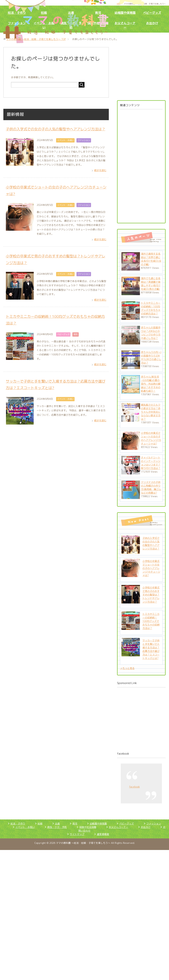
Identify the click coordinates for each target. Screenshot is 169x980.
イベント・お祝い (65, 147)
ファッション (17, 23)
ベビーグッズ (152, 13)
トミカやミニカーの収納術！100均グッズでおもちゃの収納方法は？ (151, 308)
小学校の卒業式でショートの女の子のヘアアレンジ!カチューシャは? (151, 438)
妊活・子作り (17, 13)
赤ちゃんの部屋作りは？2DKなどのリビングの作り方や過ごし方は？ (151, 333)
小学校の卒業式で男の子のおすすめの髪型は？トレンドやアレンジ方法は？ (151, 595)
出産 (71, 13)
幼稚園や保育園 (125, 13)
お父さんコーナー (125, 25)
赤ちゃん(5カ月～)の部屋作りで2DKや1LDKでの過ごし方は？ (151, 357)
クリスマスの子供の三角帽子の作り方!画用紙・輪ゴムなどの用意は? (151, 487)
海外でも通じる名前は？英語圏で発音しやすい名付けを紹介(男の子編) (151, 284)
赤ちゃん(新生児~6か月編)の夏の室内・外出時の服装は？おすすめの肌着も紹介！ (151, 384)
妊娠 (44, 13)
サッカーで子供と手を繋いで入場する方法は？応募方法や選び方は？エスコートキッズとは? (151, 649)
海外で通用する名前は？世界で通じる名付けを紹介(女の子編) (151, 259)
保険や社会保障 (88, 827)
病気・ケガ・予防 (57, 827)
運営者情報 (103, 834)
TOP (36, 39)
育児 (98, 13)
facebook (123, 754)
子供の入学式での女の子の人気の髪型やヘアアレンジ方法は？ (151, 543)
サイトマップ (77, 834)
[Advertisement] (138, 165)
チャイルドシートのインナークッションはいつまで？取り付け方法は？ (151, 463)
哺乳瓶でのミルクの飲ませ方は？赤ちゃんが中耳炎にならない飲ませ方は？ (151, 412)
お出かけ (152, 23)
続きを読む (100, 177)
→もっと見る (127, 668)
